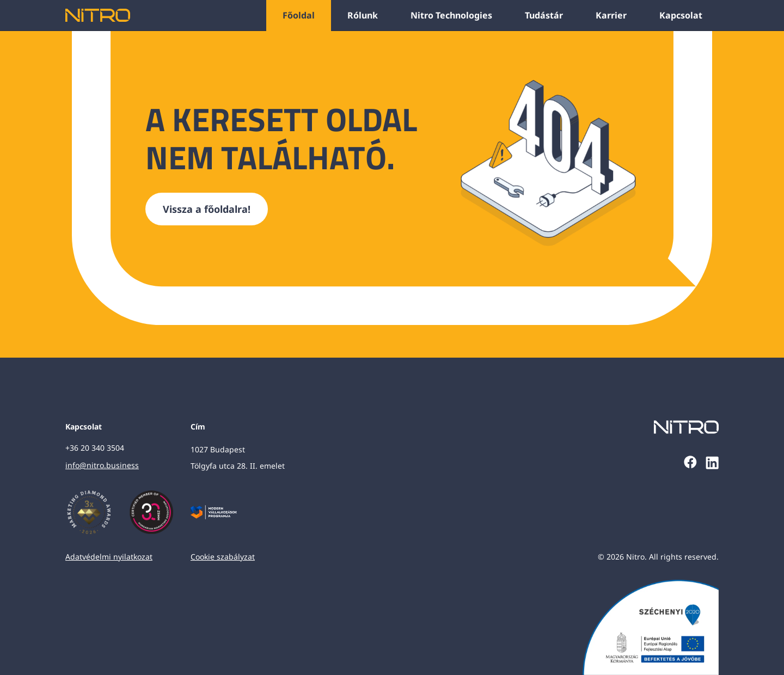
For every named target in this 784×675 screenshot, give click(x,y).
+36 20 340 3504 (95, 448)
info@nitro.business (102, 465)
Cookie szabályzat (223, 557)
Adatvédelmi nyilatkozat (109, 557)
